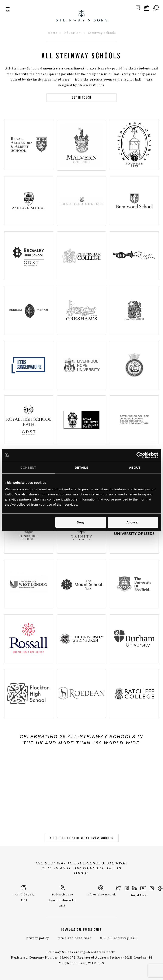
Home (52, 33)
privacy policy (38, 938)
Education (72, 33)
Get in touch (81, 98)
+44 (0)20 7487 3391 (24, 893)
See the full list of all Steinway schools (82, 838)
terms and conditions (74, 938)
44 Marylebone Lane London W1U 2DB (62, 896)
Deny (81, 522)
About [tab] (135, 467)
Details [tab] (81, 467)
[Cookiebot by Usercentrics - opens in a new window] (140, 455)
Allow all (133, 522)
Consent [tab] (28, 467)
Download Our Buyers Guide (81, 930)
